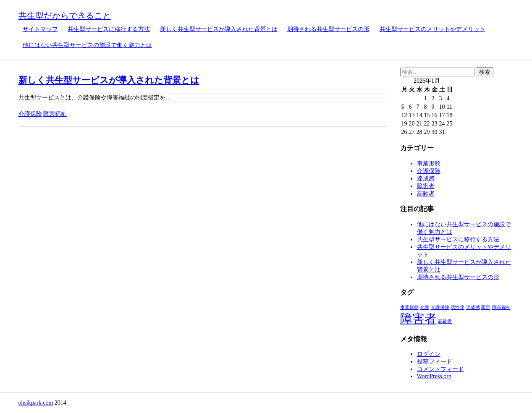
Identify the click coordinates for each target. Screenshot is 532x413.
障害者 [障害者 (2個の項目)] (418, 319)
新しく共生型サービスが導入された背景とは (219, 29)
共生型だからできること (65, 16)
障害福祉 (55, 114)
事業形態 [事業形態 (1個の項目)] (409, 307)
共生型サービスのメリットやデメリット (432, 29)
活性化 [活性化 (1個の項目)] (457, 307)
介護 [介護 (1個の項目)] (425, 307)
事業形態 (429, 163)
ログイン (429, 354)
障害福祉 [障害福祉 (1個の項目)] (501, 307)
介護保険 (30, 114)
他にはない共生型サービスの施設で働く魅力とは (87, 45)
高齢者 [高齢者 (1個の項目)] (445, 321)
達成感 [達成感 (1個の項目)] (473, 307)
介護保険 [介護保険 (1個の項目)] (440, 307)
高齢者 (426, 194)
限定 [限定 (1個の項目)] (486, 307)
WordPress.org (434, 376)
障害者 (426, 186)
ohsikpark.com (36, 403)
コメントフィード (440, 369)
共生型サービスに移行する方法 (109, 29)
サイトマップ (40, 29)
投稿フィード (435, 362)
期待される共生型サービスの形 (328, 29)
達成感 (426, 179)
